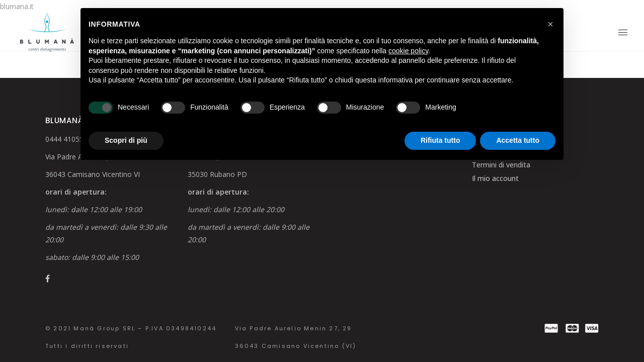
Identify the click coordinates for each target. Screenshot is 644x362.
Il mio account (495, 178)
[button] (550, 24)
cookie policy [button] (408, 51)
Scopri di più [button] (126, 140)
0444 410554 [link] (66, 139)
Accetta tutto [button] (518, 140)
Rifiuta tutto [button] (440, 140)
